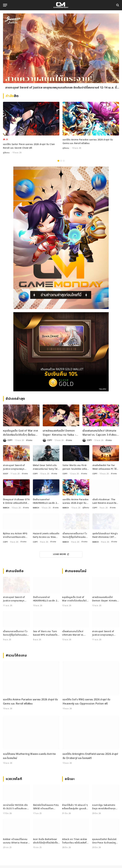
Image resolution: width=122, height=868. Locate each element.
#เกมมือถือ (15, 574)
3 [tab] (64, 161)
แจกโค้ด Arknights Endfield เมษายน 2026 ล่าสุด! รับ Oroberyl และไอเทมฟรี (90, 759)
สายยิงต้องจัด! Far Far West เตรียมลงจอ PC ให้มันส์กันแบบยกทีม (105, 467)
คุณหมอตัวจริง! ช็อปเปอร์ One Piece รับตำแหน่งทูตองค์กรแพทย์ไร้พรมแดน (105, 844)
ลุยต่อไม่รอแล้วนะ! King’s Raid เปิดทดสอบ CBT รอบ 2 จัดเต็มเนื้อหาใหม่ (105, 538)
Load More (61, 557)
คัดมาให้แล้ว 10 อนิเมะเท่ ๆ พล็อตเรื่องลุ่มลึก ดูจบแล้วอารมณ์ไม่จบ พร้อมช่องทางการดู (75, 809)
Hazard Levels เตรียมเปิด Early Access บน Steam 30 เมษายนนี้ (46, 538)
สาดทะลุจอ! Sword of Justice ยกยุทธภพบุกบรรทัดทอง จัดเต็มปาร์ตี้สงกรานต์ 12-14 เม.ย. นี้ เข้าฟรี (61, 88)
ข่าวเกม (29, 440)
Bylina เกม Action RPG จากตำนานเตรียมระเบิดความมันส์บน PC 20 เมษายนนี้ (15, 538)
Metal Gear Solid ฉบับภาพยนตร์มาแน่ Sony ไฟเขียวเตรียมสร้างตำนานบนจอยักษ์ (46, 467)
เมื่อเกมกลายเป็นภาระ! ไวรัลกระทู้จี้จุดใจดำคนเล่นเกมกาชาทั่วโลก (75, 538)
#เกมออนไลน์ (76, 574)
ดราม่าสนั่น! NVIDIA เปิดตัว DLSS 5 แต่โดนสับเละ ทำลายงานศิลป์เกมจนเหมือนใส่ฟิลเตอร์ (16, 809)
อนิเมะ (70, 781)
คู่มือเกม (6, 153)
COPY (10, 440)
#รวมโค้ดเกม (16, 658)
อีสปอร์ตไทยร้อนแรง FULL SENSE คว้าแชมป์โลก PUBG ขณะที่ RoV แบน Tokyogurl (46, 809)
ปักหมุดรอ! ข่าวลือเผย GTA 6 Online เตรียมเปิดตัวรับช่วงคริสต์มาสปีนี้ (16, 501)
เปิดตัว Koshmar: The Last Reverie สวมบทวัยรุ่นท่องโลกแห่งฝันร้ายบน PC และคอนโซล (104, 501)
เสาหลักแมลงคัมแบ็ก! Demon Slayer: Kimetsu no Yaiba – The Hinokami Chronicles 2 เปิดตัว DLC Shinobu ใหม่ (60, 433)
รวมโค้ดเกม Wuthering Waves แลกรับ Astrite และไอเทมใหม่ (29, 759)
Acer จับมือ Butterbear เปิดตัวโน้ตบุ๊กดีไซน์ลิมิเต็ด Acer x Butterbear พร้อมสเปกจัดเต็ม (46, 844)
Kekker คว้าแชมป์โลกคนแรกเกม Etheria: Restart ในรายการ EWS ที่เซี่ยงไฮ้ (16, 844)
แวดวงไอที (14, 781)
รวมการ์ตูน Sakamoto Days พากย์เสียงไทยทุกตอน (104, 809)
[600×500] (61, 352)
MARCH (6, 508)
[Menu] (5, 5)
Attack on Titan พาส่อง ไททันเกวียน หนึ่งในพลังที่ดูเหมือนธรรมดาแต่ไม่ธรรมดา (75, 844)
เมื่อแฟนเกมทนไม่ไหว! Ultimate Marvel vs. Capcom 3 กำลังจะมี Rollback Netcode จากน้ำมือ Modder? (100, 433)
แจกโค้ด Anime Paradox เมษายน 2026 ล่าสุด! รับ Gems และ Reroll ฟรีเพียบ (88, 141)
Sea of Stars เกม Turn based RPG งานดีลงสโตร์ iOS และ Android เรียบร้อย (46, 636)
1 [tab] (58, 161)
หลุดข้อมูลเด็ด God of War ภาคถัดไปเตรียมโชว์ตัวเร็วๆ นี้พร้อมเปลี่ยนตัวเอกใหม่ (20, 433)
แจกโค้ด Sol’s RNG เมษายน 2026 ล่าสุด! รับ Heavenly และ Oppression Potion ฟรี (86, 704)
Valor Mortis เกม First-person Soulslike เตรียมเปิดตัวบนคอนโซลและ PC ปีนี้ (76, 467)
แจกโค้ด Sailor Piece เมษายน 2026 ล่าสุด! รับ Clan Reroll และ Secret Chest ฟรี (29, 146)
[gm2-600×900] (61, 238)
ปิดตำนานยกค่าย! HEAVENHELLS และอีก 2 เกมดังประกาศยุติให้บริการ (46, 501)
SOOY (6, 473)
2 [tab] (61, 161)
